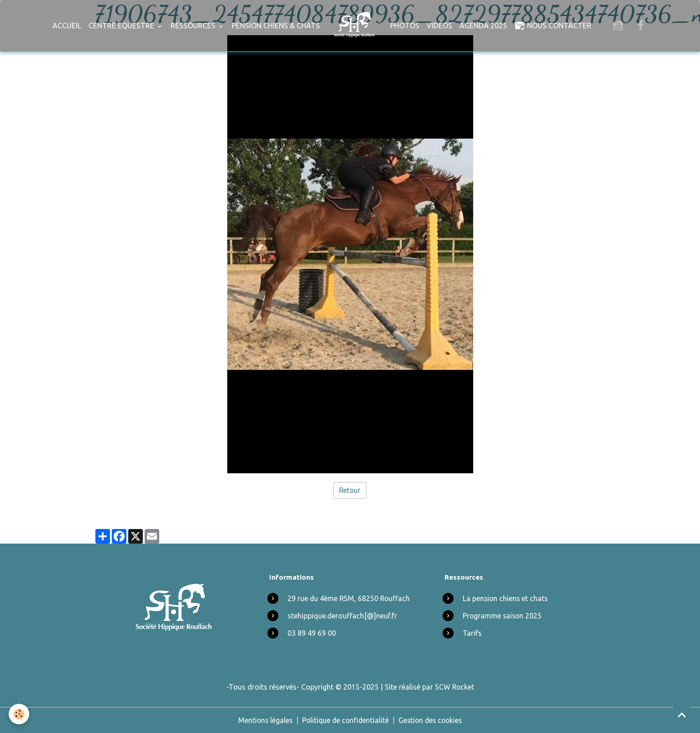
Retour (350, 490)
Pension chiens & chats (276, 26)
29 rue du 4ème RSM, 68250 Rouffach (350, 598)
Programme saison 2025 (503, 616)
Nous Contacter (553, 26)
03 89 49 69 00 (312, 633)
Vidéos (439, 26)
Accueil (67, 26)
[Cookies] (19, 714)
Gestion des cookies (432, 720)
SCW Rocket (454, 687)
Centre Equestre (122, 26)
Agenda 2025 (483, 26)
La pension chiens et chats (506, 598)
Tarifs (473, 633)
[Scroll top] (682, 715)
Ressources (194, 26)
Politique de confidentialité (345, 720)
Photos (405, 26)
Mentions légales (263, 720)
